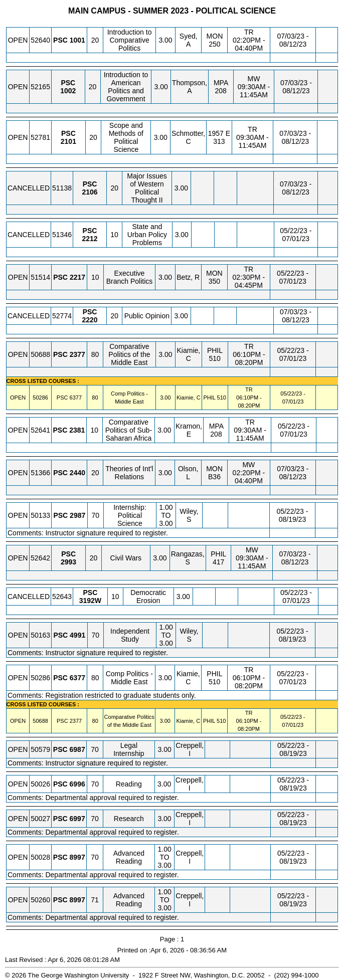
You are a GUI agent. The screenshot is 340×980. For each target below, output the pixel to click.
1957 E (219, 133)
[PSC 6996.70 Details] (77, 784)
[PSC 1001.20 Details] (77, 40)
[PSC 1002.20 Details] (68, 91)
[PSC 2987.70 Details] (77, 515)
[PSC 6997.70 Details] (77, 819)
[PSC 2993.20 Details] (68, 562)
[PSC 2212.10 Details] (90, 239)
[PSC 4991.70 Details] (77, 635)
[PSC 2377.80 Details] (77, 354)
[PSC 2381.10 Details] (77, 430)
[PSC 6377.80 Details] (76, 398)
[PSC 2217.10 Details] (77, 277)
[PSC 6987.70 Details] (77, 749)
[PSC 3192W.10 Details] (90, 601)
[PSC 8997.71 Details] (77, 900)
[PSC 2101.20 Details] (68, 141)
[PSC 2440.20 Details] (77, 473)
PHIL (215, 350)
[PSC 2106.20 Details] (90, 192)
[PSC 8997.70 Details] (77, 857)
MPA (221, 83)
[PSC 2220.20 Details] (90, 320)
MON (215, 36)
